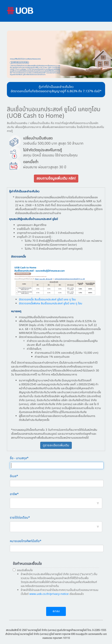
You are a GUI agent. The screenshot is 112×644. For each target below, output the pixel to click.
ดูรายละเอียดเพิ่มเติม (56, 445)
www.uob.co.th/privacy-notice (49, 594)
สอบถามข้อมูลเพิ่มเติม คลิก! (56, 178)
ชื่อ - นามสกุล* (19, 458)
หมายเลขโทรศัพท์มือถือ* (26, 541)
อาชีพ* (14, 494)
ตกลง (56, 611)
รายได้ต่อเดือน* (20, 518)
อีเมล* (14, 476)
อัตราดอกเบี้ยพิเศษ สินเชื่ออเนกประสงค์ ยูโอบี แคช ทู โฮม (51, 303)
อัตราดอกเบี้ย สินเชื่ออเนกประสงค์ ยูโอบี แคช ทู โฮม (47, 299)
